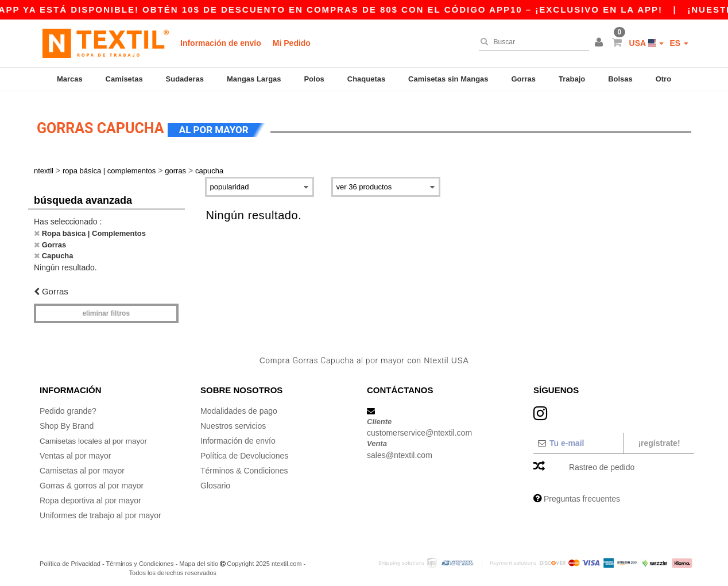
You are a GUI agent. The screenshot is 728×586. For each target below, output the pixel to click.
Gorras (523, 79)
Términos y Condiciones (140, 557)
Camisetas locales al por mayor (96, 434)
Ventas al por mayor (75, 449)
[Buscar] (531, 42)
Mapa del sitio (199, 557)
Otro (663, 79)
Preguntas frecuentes (582, 492)
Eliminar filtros (106, 308)
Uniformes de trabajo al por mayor (100, 509)
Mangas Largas (254, 79)
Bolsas (620, 79)
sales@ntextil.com (400, 449)
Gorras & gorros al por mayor (92, 479)
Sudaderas (185, 79)
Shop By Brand (67, 420)
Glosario (215, 479)
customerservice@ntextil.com (419, 427)
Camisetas (124, 79)
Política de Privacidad (70, 557)
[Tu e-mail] (578, 437)
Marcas (70, 79)
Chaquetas (366, 79)
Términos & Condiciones (244, 464)
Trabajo (572, 79)
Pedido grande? (68, 405)
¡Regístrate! (659, 437)
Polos (314, 79)
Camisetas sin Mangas (448, 79)
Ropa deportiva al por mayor (90, 494)
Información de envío (221, 43)
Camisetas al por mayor (82, 464)
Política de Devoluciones (244, 449)
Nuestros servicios (233, 420)
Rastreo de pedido (602, 461)
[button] (601, 43)
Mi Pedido (292, 43)
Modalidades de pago (239, 405)
